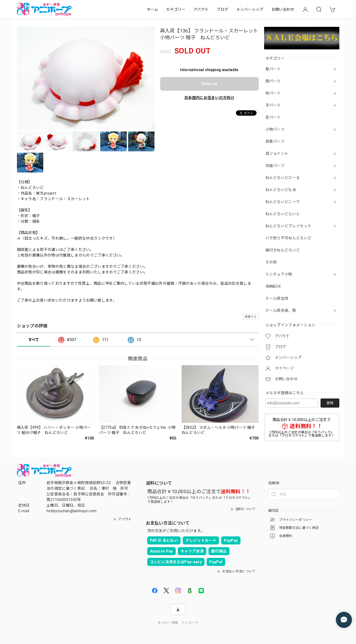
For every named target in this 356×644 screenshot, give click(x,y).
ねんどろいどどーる (283, 178)
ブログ (222, 9)
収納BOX (273, 286)
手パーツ (273, 105)
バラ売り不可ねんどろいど (289, 238)
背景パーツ (275, 141)
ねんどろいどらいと (283, 214)
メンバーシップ (250, 9)
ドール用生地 (277, 298)
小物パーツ (275, 129)
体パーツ (273, 93)
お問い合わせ (283, 9)
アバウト (201, 9)
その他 (271, 262)
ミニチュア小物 (279, 274)
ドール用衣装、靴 (281, 310)
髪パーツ (273, 69)
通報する (251, 317)
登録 (330, 403)
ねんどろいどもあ (281, 190)
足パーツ (273, 117)
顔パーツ (273, 81)
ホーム (152, 9)
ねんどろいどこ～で (283, 202)
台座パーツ (275, 166)
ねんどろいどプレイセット (289, 226)
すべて (34, 340)
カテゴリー (176, 9)
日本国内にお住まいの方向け (209, 98)
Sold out (209, 84)
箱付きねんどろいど (283, 250)
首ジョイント (277, 153)
